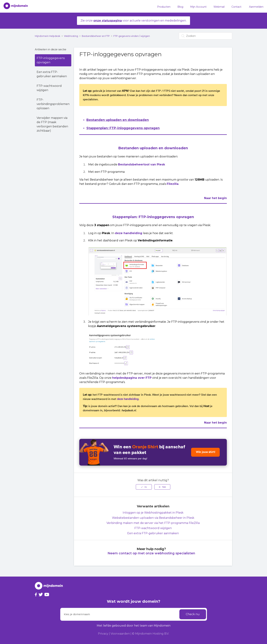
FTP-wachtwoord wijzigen (49, 88)
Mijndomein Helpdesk (48, 36)
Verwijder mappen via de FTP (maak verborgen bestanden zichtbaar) (52, 124)
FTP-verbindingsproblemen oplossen (53, 104)
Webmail (219, 7)
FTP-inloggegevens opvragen (51, 60)
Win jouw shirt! (205, 452)
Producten (164, 7)
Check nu (193, 614)
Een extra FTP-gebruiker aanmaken (52, 74)
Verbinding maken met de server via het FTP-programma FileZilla (153, 523)
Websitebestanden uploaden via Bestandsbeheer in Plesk (153, 518)
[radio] (144, 487)
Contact (236, 7)
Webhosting (71, 36)
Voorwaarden (120, 634)
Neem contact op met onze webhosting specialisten (151, 553)
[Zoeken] (205, 36)
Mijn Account (198, 7)
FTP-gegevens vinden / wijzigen (132, 36)
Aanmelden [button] (256, 7)
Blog (180, 7)
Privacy (103, 634)
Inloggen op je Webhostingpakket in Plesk (153, 513)
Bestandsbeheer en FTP (96, 36)
